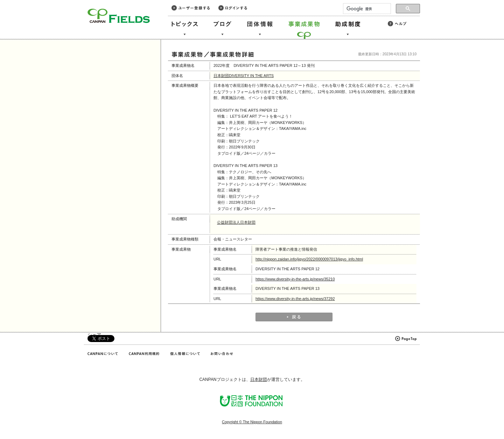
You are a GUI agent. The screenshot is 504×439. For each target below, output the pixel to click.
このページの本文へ (20, 1)
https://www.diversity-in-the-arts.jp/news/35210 (295, 279)
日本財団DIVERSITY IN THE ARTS (244, 76)
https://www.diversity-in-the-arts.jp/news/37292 (295, 299)
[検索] (366, 9)
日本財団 (259, 379)
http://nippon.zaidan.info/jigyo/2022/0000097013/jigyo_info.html (309, 259)
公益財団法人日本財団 (236, 222)
